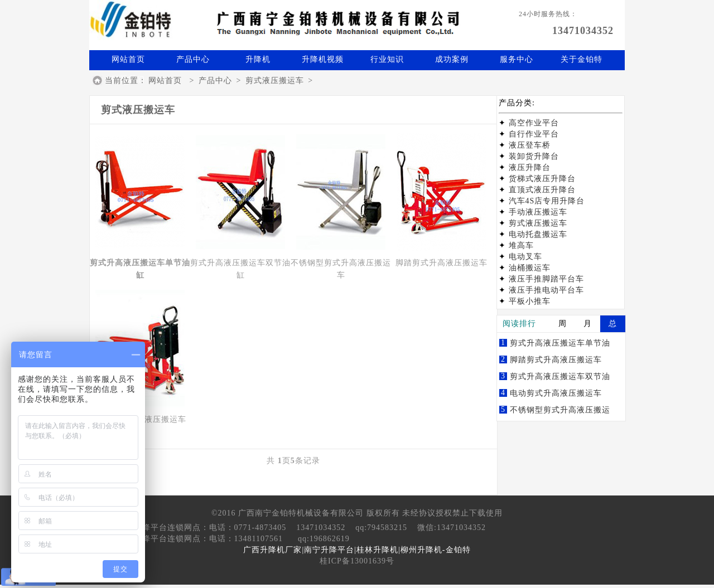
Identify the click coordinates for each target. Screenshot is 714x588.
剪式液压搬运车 (275, 81)
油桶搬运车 (530, 268)
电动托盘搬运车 (538, 234)
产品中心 (193, 59)
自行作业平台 (534, 134)
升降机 (258, 59)
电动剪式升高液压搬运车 (556, 393)
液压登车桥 (530, 145)
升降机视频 (323, 59)
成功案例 (452, 59)
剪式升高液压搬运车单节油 (560, 343)
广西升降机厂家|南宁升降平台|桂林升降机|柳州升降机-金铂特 (357, 550)
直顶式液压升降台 (542, 190)
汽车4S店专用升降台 (547, 201)
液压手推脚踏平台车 (546, 279)
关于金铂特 (582, 59)
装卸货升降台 (534, 156)
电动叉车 (525, 257)
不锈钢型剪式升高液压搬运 (560, 410)
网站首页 (128, 59)
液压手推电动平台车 (546, 290)
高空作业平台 (534, 123)
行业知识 (387, 59)
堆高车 (521, 246)
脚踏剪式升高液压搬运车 (556, 360)
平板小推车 (530, 301)
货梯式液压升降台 (542, 179)
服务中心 (517, 59)
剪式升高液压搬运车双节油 (560, 376)
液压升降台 (530, 167)
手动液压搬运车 (538, 212)
